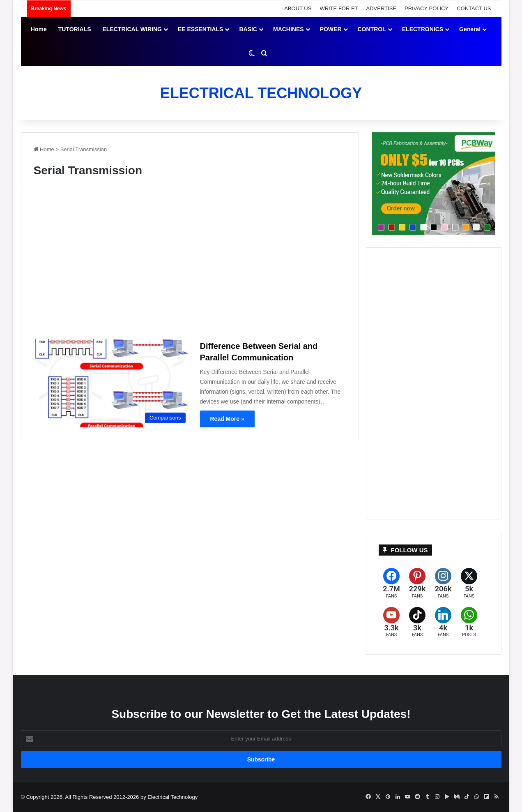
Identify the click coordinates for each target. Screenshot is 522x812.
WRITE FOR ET (339, 8)
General (470, 29)
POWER (331, 29)
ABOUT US (298, 8)
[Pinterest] (417, 583)
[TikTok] (417, 622)
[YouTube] (392, 622)
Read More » (227, 419)
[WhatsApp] (469, 622)
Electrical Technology (172, 797)
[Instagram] (443, 583)
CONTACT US (474, 8)
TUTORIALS (75, 29)
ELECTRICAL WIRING (132, 29)
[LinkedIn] (443, 622)
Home (39, 29)
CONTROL (372, 29)
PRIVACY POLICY (427, 8)
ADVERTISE (381, 8)
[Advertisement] (190, 268)
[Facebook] (392, 583)
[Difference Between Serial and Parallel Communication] (112, 383)
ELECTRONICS (423, 29)
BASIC (248, 29)
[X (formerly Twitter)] (469, 583)
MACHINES (289, 29)
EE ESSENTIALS (200, 29)
